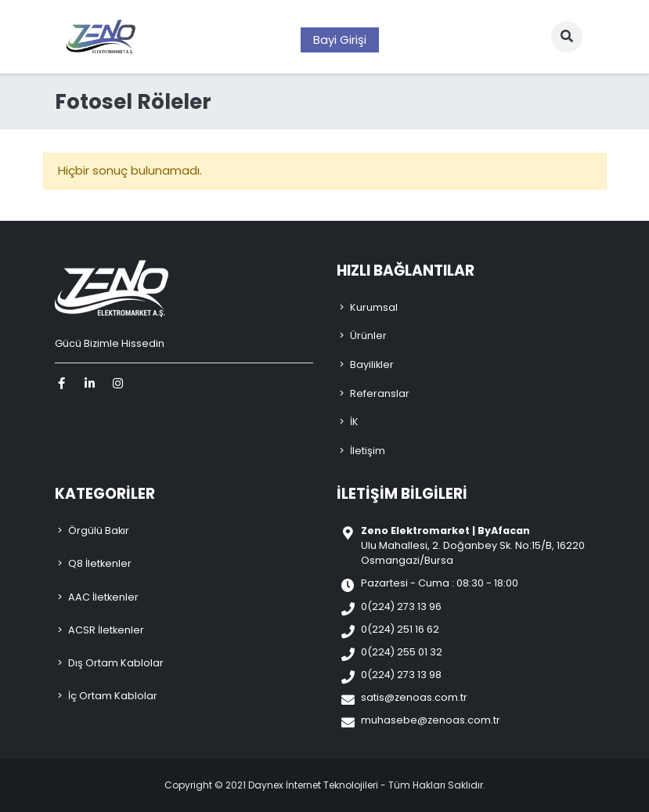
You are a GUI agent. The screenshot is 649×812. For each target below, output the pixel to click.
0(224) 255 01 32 (402, 652)
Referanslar (380, 393)
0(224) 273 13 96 (401, 606)
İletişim (368, 451)
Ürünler (368, 336)
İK (354, 422)
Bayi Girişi (340, 40)
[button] (567, 37)
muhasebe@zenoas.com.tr (431, 720)
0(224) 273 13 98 (401, 675)
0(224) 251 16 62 (400, 629)
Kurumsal (374, 307)
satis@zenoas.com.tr (414, 697)
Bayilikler (372, 364)
